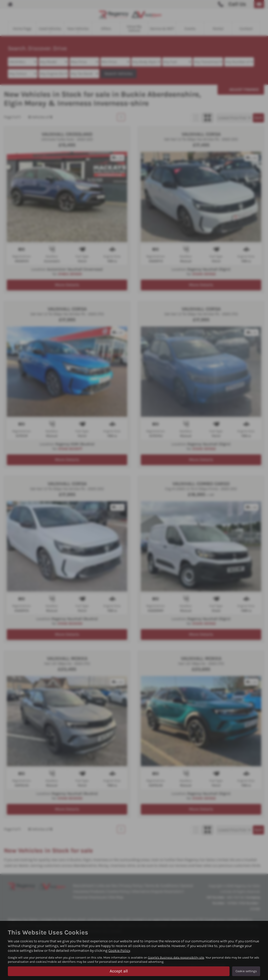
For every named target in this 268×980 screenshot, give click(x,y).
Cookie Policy (119, 951)
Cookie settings (246, 971)
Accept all (119, 971)
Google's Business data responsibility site (176, 958)
